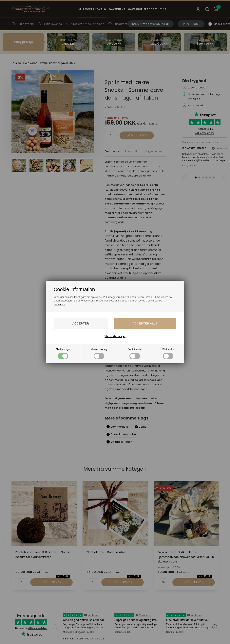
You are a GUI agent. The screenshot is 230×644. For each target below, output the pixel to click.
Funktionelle (135, 354)
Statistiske (168, 354)
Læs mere (59, 304)
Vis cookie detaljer (115, 336)
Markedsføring (99, 354)
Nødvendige (63, 354)
